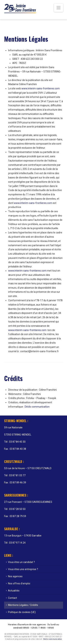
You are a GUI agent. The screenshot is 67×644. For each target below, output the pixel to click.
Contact (13, 598)
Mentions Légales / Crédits (23, 605)
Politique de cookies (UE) (22, 612)
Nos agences (15, 576)
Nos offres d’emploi (19, 583)
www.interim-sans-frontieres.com (41, 88)
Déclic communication (37, 407)
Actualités (14, 591)
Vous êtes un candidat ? (21, 562)
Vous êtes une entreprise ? (23, 569)
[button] (59, 8)
